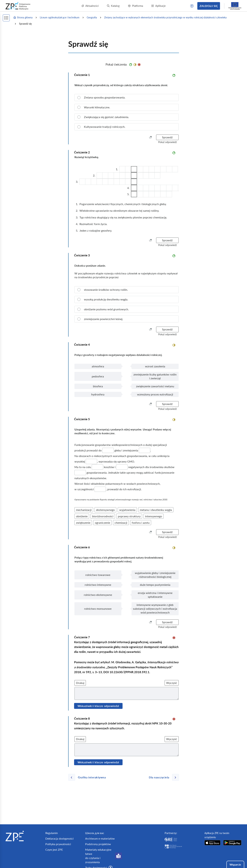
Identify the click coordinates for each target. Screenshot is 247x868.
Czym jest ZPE (54, 850)
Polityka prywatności (58, 844)
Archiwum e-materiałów (100, 838)
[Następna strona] (162, 777)
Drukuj (80, 683)
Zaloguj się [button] (209, 6)
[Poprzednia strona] (88, 777)
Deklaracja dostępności (59, 838)
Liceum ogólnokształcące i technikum (60, 17)
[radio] (127, 97)
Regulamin (52, 833)
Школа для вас (95, 833)
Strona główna (23, 18)
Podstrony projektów (98, 844)
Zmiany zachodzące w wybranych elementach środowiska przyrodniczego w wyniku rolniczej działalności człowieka (165, 17)
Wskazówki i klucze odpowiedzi (98, 706)
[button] (192, 6)
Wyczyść (172, 683)
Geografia (92, 17)
